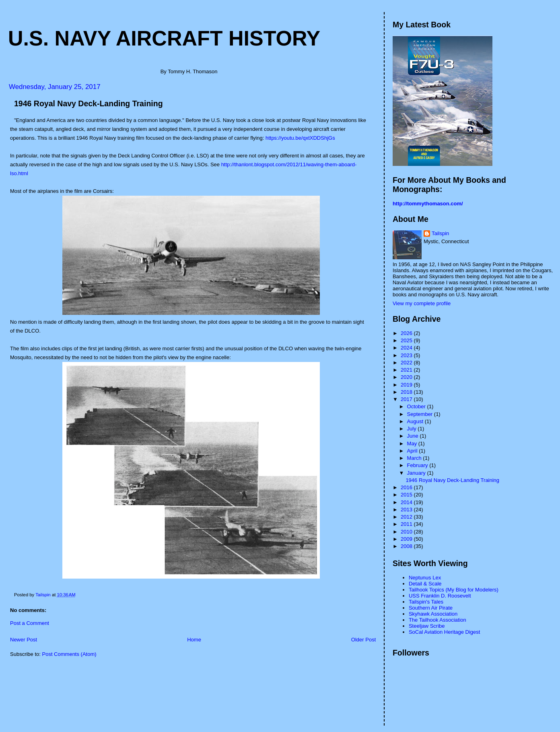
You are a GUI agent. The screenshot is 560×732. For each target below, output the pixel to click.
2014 (407, 502)
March (415, 458)
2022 (407, 363)
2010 (407, 532)
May (413, 444)
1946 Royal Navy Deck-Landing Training (452, 480)
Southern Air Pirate (431, 608)
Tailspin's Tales (426, 602)
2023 (407, 355)
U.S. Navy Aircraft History (164, 38)
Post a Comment (30, 623)
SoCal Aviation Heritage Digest (445, 632)
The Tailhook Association (437, 620)
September (421, 414)
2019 (407, 385)
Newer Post (24, 640)
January (417, 473)
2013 (407, 510)
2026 (407, 333)
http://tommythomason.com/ (428, 204)
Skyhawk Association (433, 614)
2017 (407, 399)
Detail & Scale (425, 584)
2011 (407, 524)
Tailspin (440, 233)
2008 (407, 546)
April (413, 451)
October (417, 406)
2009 (407, 539)
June (414, 436)
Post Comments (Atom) (69, 654)
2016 (407, 487)
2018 (407, 392)
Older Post (363, 640)
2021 (407, 370)
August (416, 421)
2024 (407, 348)
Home (194, 640)
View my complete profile (422, 303)
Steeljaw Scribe (427, 626)
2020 (407, 377)
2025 (407, 340)
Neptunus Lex (425, 578)
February (418, 465)
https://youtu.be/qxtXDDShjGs (300, 138)
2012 (407, 517)
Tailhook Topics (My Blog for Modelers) (454, 590)
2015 (407, 495)
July (413, 429)
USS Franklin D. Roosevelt (440, 596)
